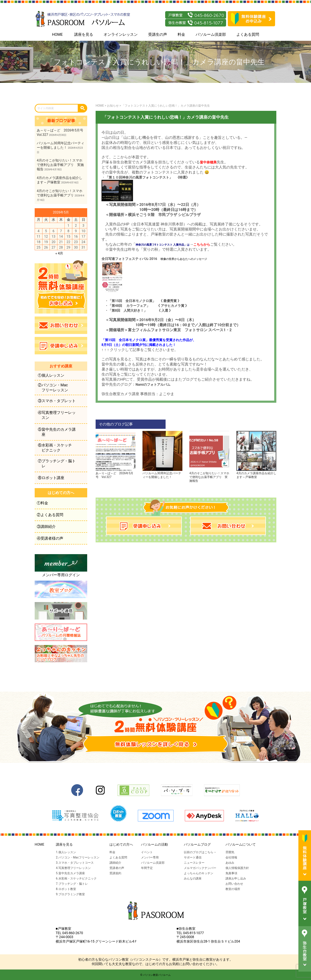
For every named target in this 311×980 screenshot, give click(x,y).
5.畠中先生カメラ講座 (70, 873)
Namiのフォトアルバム (153, 385)
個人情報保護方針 (237, 868)
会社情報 (231, 857)
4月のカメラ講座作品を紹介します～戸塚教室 (256, 473)
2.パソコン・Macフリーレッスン (78, 857)
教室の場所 (233, 889)
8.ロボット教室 (66, 889)
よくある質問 (248, 34)
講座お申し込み (236, 878)
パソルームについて (241, 844)
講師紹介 (115, 863)
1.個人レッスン (66, 852)
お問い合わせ (234, 884)
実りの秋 (151, 249)
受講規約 (115, 873)
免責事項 (231, 873)
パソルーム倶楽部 (211, 34)
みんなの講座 (193, 878)
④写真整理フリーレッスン (57, 415)
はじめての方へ (121, 844)
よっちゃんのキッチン (199, 873)
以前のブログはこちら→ (200, 852)
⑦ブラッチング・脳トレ (57, 463)
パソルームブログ (197, 844)
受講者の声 (117, 868)
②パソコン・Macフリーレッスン (53, 387)
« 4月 (59, 253)
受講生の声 (158, 34)
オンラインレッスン (121, 34)
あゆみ (230, 863)
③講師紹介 (46, 526)
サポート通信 (193, 857)
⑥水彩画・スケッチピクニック (55, 448)
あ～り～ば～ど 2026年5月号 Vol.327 (116, 473)
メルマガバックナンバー (200, 868)
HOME (57, 34)
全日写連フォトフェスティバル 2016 (129, 259)
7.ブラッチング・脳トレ (72, 884)
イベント (147, 852)
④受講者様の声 (50, 538)
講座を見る (84, 34)
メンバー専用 (150, 857)
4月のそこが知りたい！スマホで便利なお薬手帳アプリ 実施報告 (209, 475)
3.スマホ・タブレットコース (75, 863)
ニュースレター (194, 863)
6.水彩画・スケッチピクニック (76, 878)
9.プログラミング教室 (70, 894)
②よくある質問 (50, 515)
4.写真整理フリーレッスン (73, 868)
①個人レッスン (51, 375)
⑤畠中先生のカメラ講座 (57, 432)
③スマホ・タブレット (57, 401)
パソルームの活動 (154, 844)
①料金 (42, 503)
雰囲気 (230, 852)
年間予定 (147, 868)
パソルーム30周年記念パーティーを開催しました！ (162, 473)
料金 (181, 34)
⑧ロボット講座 (51, 478)
